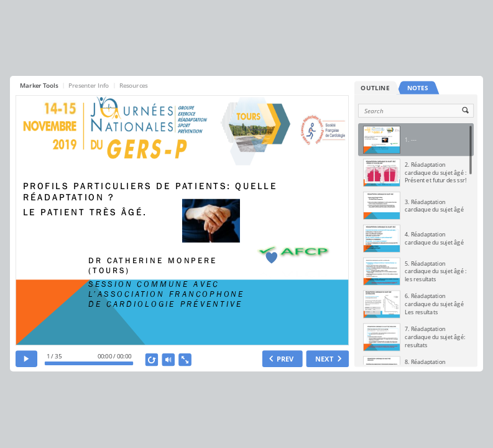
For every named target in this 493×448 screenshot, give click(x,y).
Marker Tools (39, 85)
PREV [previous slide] (285, 359)
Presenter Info (89, 85)
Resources (134, 85)
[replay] (151, 360)
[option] (416, 140)
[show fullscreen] (185, 360)
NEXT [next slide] (324, 359)
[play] (26, 359)
